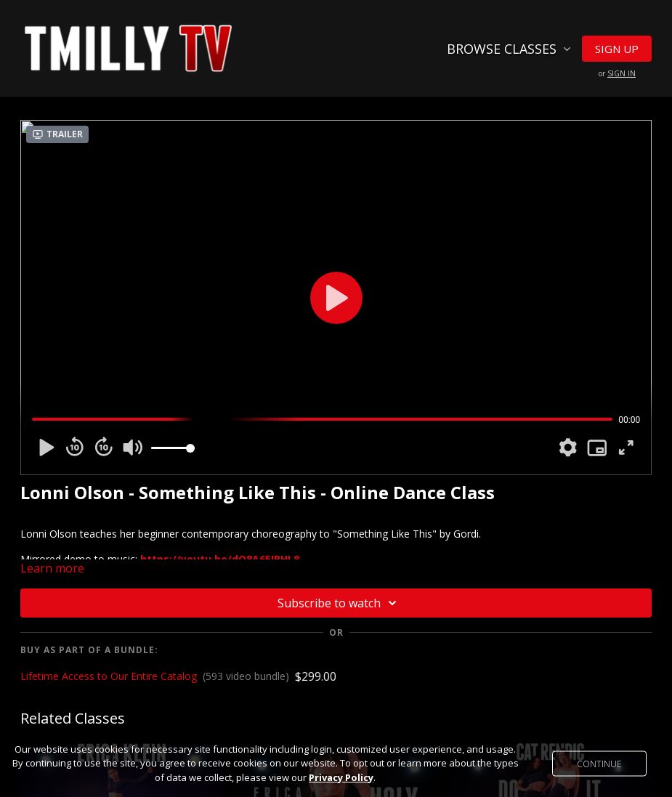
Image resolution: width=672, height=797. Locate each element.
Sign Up (617, 49)
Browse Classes (509, 49)
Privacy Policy (341, 777)
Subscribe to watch (339, 603)
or (617, 73)
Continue (599, 763)
